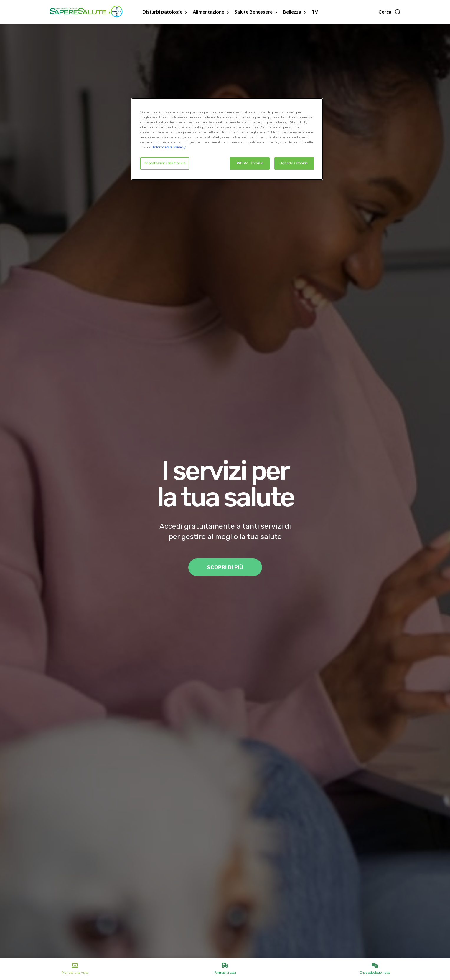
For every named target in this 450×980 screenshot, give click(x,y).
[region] (227, 139)
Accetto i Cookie (294, 163)
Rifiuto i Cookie (250, 163)
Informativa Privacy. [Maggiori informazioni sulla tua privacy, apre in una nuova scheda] (169, 147)
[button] (390, 12)
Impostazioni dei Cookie (165, 163)
